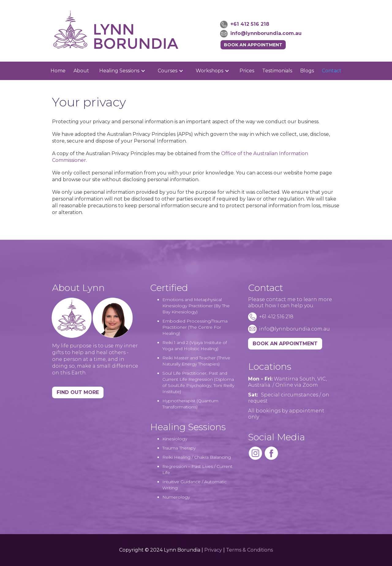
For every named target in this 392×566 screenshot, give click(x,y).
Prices (247, 71)
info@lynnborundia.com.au (266, 33)
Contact (332, 71)
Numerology (176, 497)
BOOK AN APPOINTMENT (285, 344)
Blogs (307, 71)
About (81, 71)
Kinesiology (175, 439)
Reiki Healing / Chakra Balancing (197, 457)
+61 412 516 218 (250, 24)
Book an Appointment (253, 45)
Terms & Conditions (249, 550)
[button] (122, 71)
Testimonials (277, 71)
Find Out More (78, 392)
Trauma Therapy (179, 448)
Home (58, 71)
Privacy (213, 550)
